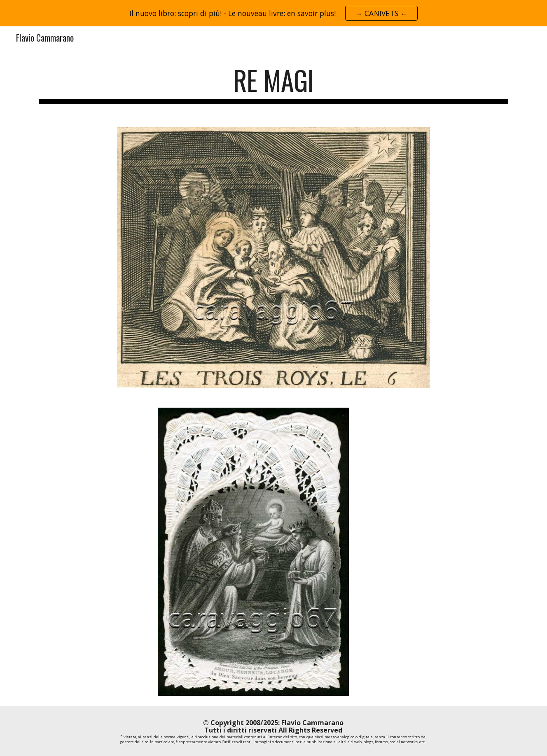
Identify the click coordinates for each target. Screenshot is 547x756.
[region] (273, 13)
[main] (273, 84)
